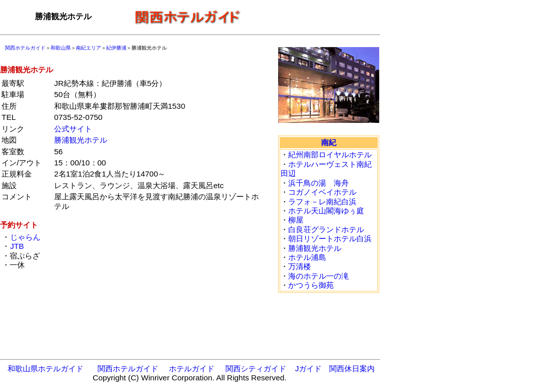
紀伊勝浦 (116, 48)
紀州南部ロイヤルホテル (330, 155)
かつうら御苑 (311, 285)
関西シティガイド (256, 368)
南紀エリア (88, 48)
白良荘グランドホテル (326, 229)
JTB (17, 246)
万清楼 (300, 266)
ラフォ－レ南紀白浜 (322, 202)
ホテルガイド (192, 368)
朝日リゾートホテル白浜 (330, 238)
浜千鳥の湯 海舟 (319, 183)
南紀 (329, 142)
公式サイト (73, 129)
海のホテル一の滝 (319, 276)
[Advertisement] (314, 17)
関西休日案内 (352, 368)
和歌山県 (61, 48)
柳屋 (296, 220)
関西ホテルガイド (25, 48)
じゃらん (25, 237)
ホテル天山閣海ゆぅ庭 (326, 211)
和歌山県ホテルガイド (46, 368)
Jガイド (308, 368)
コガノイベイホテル (322, 192)
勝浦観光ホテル (81, 140)
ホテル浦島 (307, 257)
